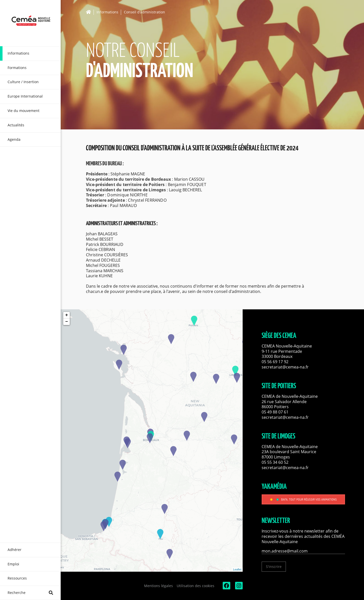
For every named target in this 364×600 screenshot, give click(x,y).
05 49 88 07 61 (275, 412)
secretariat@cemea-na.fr (285, 367)
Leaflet (237, 569)
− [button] (67, 322)
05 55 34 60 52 (275, 462)
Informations (107, 12)
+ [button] (67, 315)
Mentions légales (158, 586)
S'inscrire (274, 567)
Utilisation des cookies (196, 586)
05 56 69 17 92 (275, 362)
